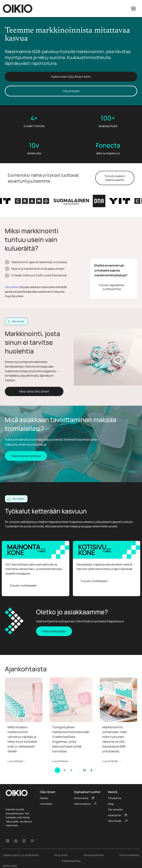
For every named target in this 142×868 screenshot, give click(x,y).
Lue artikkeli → (17, 761)
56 (85, 770)
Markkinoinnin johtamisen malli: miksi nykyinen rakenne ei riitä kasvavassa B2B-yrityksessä (115, 739)
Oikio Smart (12, 287)
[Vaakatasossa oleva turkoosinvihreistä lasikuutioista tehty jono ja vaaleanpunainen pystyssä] (24, 700)
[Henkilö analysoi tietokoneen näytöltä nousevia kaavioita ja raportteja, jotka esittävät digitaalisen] (118, 700)
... (78, 770)
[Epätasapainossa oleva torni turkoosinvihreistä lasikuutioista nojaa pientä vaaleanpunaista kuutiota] (71, 700)
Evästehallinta (71, 861)
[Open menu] (133, 9)
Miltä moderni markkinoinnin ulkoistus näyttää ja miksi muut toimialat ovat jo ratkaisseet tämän (22, 739)
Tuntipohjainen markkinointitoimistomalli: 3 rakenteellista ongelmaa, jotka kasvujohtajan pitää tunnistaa (71, 739)
